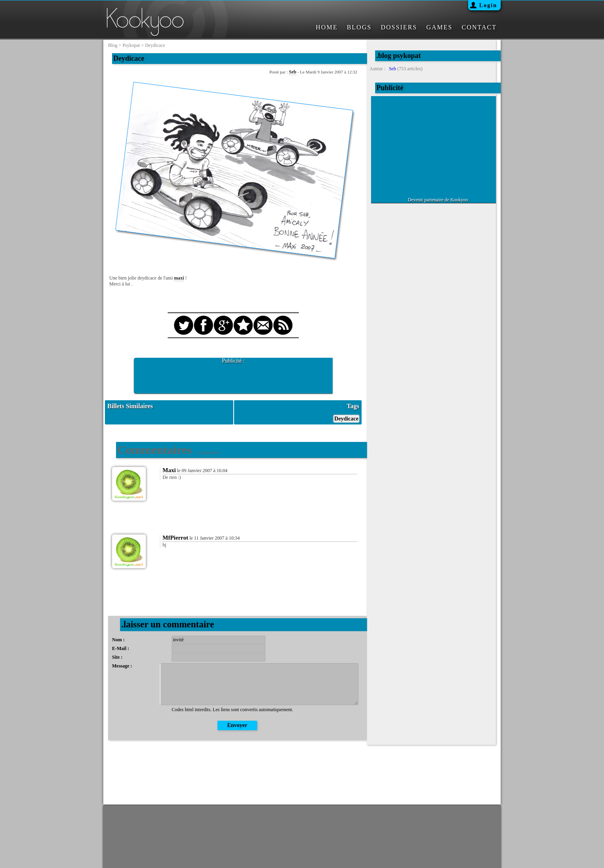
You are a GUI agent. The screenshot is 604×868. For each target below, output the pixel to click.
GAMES (439, 27)
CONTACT (479, 27)
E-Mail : (121, 648)
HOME (327, 27)
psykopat (131, 45)
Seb (293, 72)
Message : (122, 666)
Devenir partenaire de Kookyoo (438, 200)
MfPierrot (175, 538)
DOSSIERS (399, 27)
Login (488, 5)
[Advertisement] (233, 376)
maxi (179, 278)
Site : (117, 657)
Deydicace (346, 419)
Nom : (118, 640)
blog (113, 45)
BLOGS (359, 27)
